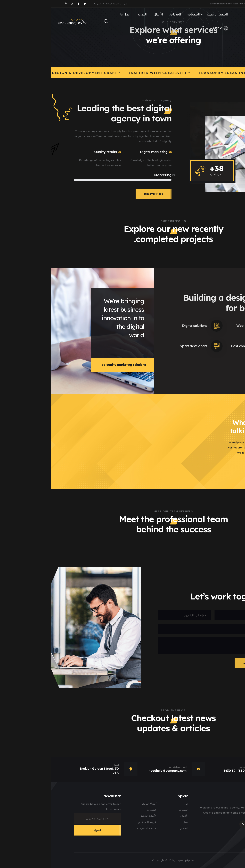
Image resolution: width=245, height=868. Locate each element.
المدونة (91, 14)
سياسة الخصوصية (96, 828)
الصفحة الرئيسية (166, 14)
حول (75, 4)
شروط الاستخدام (96, 822)
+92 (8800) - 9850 (23, 21)
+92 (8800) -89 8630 (188, 771)
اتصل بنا (47, 4)
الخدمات (125, 14)
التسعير (133, 828)
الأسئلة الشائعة (61, 4)
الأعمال (108, 14)
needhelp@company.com (215, 4)
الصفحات (143, 14)
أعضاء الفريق (99, 804)
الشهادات (101, 810)
